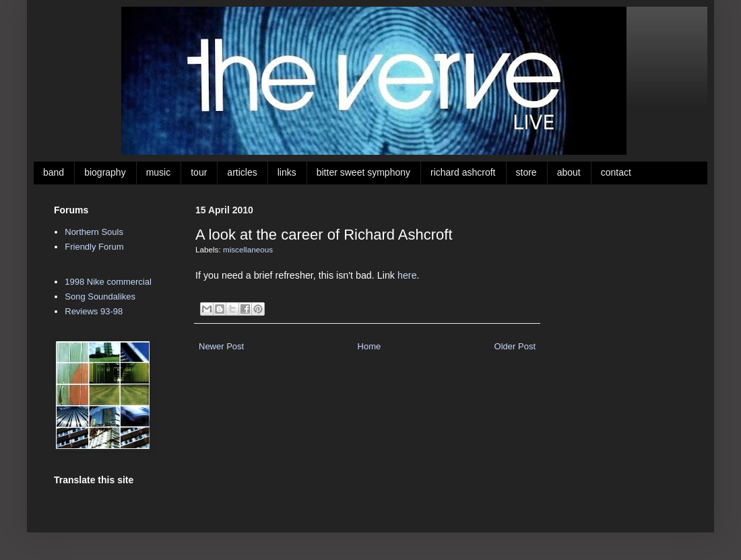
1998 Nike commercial (108, 282)
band (54, 172)
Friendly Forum (94, 247)
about (569, 172)
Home (369, 346)
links (287, 172)
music (159, 172)
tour (199, 172)
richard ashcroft (463, 172)
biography (105, 172)
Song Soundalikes (100, 296)
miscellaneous (248, 249)
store (526, 172)
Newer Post (221, 346)
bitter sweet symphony (363, 172)
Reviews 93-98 (94, 311)
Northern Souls (94, 232)
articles (242, 172)
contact (616, 172)
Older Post (515, 346)
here (407, 275)
